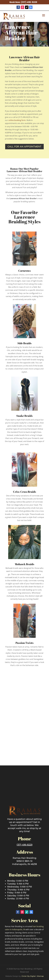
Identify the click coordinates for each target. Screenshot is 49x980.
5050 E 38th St (24, 861)
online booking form (17, 120)
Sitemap (40, 976)
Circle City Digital (29, 976)
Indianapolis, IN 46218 (24, 864)
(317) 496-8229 (29, 2)
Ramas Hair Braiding (24, 858)
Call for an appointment (24, 146)
